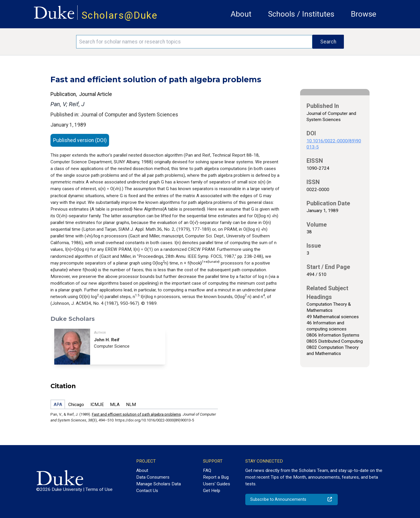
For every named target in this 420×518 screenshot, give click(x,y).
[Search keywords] (194, 42)
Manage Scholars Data (159, 484)
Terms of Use (99, 489)
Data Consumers (153, 477)
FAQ (207, 470)
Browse (364, 14)
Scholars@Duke (120, 15)
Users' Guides (217, 484)
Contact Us (147, 491)
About (241, 14)
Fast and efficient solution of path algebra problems (136, 414)
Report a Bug (216, 477)
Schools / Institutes (301, 14)
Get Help (212, 491)
